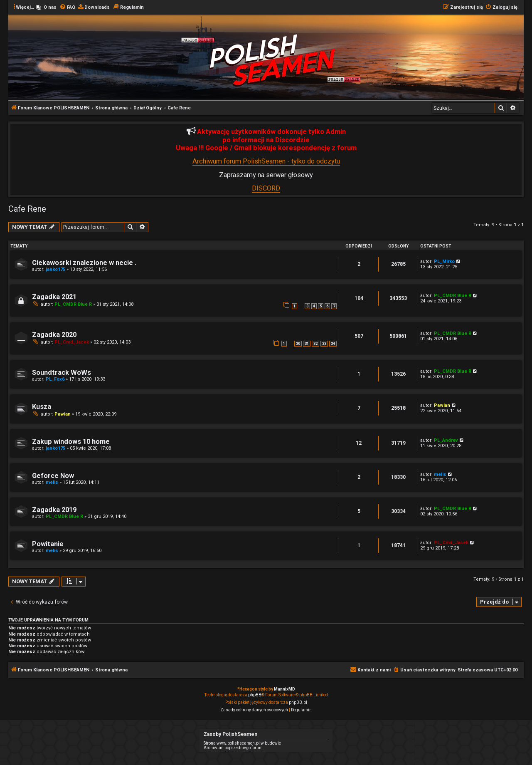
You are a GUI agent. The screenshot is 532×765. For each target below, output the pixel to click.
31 (307, 344)
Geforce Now (53, 476)
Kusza (42, 407)
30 (298, 344)
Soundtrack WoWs (62, 373)
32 (315, 344)
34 (333, 344)
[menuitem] (46, 7)
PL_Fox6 (55, 379)
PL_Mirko (444, 261)
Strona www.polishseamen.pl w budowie (242, 743)
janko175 (55, 269)
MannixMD (284, 689)
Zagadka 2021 (54, 297)
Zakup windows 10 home (71, 442)
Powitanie (48, 544)
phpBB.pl (298, 702)
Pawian (63, 414)
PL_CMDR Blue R (73, 304)
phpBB (255, 695)
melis (52, 482)
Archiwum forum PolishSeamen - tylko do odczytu (266, 161)
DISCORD (266, 188)
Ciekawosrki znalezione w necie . (84, 263)
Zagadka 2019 (54, 510)
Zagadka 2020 (54, 335)
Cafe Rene (27, 209)
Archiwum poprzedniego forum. (234, 748)
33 (324, 344)
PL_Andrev (446, 440)
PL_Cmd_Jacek (72, 342)
